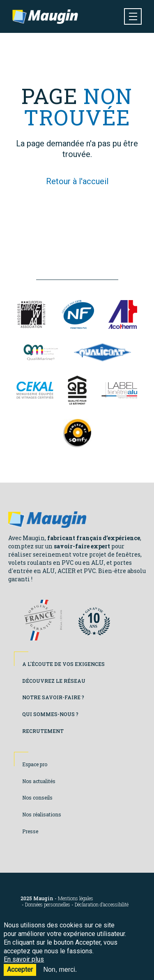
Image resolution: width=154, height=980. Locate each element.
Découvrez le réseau (54, 681)
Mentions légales (76, 898)
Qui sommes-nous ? (50, 714)
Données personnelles (48, 905)
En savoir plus (24, 965)
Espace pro (35, 764)
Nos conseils (37, 797)
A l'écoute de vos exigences (63, 664)
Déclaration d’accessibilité (102, 905)
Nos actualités (39, 781)
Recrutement (43, 731)
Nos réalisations (42, 814)
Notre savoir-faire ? (53, 697)
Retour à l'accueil (77, 181)
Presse (30, 831)
